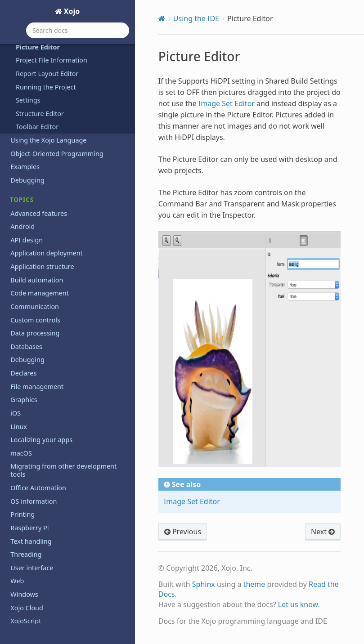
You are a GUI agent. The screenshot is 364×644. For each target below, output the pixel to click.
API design (27, 240)
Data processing (35, 333)
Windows (24, 594)
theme (254, 584)
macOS (21, 453)
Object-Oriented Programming (57, 154)
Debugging (27, 180)
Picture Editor (38, 47)
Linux (19, 427)
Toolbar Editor (37, 127)
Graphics (24, 400)
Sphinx (204, 584)
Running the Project (46, 87)
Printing (22, 514)
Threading (26, 554)
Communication (35, 306)
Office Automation (38, 488)
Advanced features (39, 213)
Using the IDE (196, 18)
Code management (40, 293)
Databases (26, 347)
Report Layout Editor (47, 74)
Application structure (42, 266)
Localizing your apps (41, 440)
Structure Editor (40, 114)
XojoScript (26, 621)
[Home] (162, 18)
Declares (23, 373)
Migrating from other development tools (63, 470)
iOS (16, 413)
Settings (28, 100)
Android (22, 226)
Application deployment (47, 253)
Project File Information (52, 60)
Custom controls (35, 320)
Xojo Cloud (27, 608)
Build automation (37, 280)
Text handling (31, 541)
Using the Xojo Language (48, 140)
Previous (183, 532)
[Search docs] (78, 30)
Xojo (71, 11)
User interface (32, 568)
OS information (34, 501)
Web (17, 581)
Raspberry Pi (29, 528)
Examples (25, 167)
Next (323, 532)
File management (37, 387)
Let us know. (299, 604)
